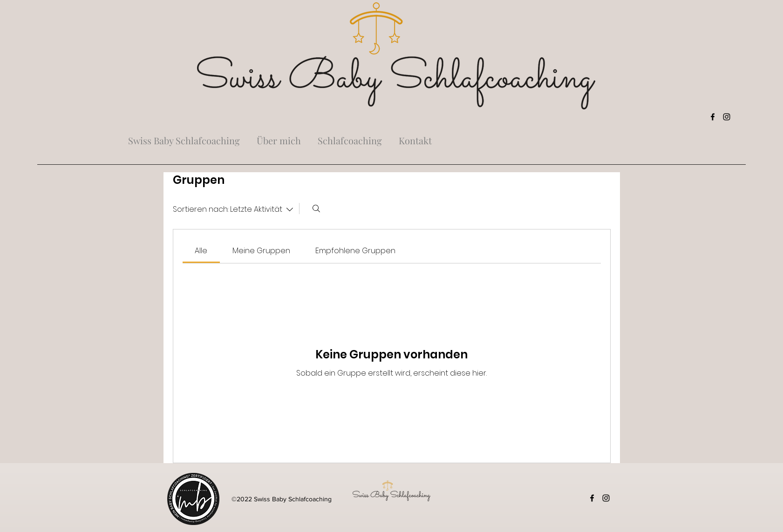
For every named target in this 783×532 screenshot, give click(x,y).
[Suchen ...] (316, 209)
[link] (201, 251)
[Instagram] (727, 117)
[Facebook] (713, 117)
